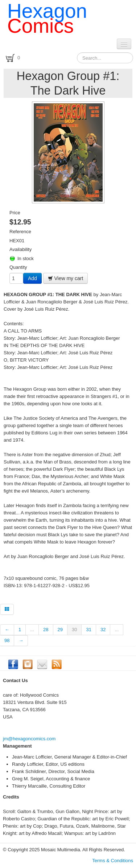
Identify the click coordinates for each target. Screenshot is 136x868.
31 (88, 630)
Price (15, 213)
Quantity (18, 267)
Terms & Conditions (113, 861)
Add (32, 278)
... (32, 630)
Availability (20, 249)
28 (46, 630)
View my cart (66, 278)
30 (74, 630)
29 (60, 630)
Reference (20, 232)
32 (103, 630)
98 (7, 640)
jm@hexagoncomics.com (29, 739)
